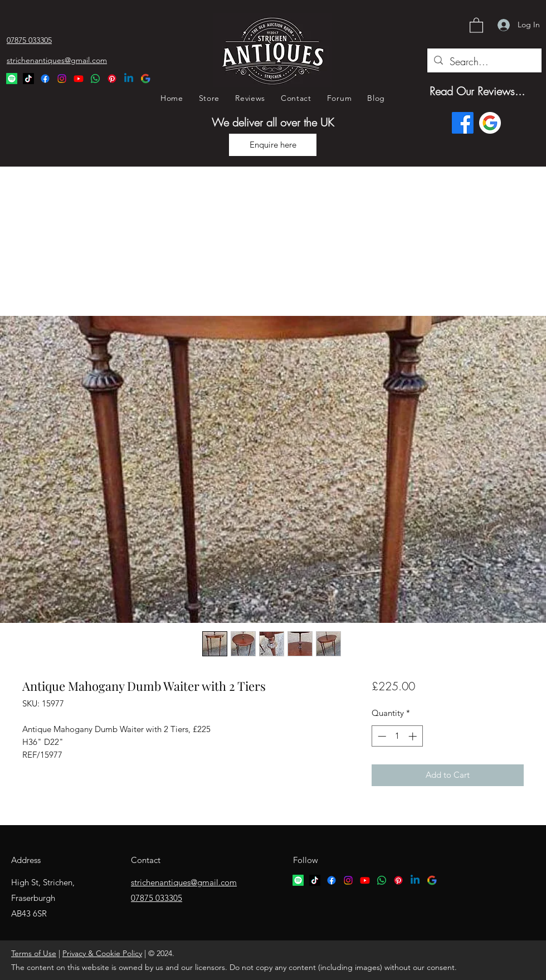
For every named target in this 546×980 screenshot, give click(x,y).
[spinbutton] (397, 736)
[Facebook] (45, 79)
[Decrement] (381, 736)
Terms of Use (34, 953)
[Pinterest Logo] (112, 79)
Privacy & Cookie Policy (102, 953)
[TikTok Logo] (28, 79)
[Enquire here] (273, 145)
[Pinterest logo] (398, 880)
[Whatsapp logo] (382, 880)
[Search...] (484, 62)
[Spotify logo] (298, 880)
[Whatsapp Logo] (95, 79)
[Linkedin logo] (415, 880)
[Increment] (414, 736)
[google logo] (432, 880)
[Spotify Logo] (12, 79)
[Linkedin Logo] (129, 79)
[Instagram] (62, 79)
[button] (476, 25)
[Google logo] (490, 123)
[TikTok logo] (315, 880)
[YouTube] (79, 79)
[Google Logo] (145, 79)
